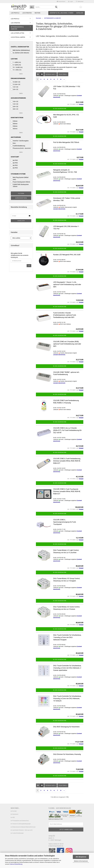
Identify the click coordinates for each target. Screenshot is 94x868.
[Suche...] (32, 7)
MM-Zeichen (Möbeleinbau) (20, 50)
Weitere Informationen (81, 861)
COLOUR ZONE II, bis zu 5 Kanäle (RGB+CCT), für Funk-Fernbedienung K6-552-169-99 (68, 430)
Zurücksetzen (21, 198)
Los (29, 266)
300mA (14, 124)
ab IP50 (14, 163)
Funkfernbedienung (18, 146)
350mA (14, 126)
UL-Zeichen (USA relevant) (20, 53)
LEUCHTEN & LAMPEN (18, 37)
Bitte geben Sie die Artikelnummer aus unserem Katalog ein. (20, 255)
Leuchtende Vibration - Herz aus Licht (22, 830)
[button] (61, 2)
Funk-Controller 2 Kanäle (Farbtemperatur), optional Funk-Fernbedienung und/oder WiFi (65, 315)
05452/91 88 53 (58, 844)
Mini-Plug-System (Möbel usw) (20, 178)
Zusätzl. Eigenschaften (20, 47)
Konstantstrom (17, 118)
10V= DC (15, 101)
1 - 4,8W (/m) (16, 62)
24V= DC (15, 106)
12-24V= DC (16, 84)
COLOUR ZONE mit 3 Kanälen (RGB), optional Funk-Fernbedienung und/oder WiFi (67, 344)
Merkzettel (80, 2)
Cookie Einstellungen (18, 833)
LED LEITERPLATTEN (17, 33)
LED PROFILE (15, 13)
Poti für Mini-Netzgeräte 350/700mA (66, 142)
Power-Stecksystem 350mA (20, 182)
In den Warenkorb (60, 109)
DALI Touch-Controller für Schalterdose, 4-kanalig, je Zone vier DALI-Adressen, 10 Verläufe (67, 698)
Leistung (14, 59)
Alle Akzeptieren (81, 857)
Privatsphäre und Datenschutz (20, 821)
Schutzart (15, 157)
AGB (13, 817)
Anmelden (21, 221)
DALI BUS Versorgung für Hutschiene (66, 727)
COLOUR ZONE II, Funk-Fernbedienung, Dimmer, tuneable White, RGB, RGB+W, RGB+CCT (67, 461)
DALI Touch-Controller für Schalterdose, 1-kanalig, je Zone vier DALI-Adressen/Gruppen (67, 637)
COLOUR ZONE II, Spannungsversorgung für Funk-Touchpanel (65, 522)
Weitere (37, 13)
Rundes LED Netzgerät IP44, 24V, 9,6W (67, 255)
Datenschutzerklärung (16, 864)
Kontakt (14, 811)
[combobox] (51, 74)
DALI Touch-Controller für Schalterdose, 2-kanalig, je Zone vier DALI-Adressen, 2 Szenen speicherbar (67, 668)
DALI (13, 143)
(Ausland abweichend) (59, 209)
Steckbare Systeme (18, 174)
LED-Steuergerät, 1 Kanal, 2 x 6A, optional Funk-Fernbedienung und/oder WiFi (67, 284)
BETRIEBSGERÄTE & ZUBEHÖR (17, 28)
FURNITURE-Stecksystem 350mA (20, 185)
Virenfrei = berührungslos (20, 141)
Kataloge (80, 13)
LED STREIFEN (27, 13)
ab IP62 (14, 165)
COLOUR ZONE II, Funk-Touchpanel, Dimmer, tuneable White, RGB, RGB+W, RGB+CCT (67, 491)
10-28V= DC (16, 82)
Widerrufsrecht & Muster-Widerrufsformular (24, 827)
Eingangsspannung (18, 78)
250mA (14, 121)
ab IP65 (14, 168)
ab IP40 (14, 160)
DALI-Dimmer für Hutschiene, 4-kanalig (67, 754)
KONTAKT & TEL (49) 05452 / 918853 (62, 13)
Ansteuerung (16, 137)
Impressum (15, 814)
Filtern (21, 193)
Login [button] (71, 2)
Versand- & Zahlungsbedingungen (21, 824)
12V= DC (15, 87)
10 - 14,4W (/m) (17, 67)
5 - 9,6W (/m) (16, 65)
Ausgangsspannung (18, 98)
